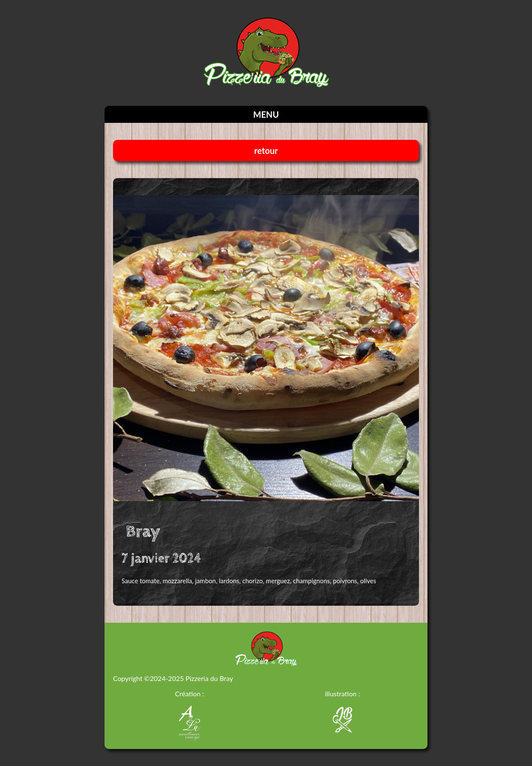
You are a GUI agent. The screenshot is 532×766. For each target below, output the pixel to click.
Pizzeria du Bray (209, 678)
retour (266, 150)
